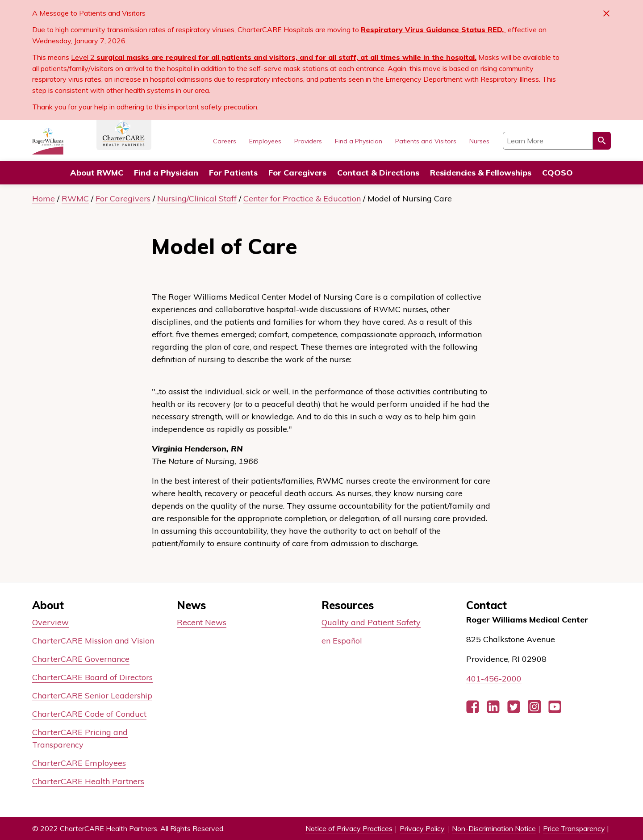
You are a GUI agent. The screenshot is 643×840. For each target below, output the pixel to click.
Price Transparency (574, 828)
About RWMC (97, 173)
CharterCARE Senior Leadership (92, 696)
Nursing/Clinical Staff (197, 199)
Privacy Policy (422, 828)
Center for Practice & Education (302, 199)
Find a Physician (166, 173)
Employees (265, 141)
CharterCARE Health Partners (88, 781)
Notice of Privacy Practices (349, 828)
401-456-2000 (494, 679)
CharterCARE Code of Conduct (89, 714)
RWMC (75, 199)
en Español (342, 641)
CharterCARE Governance (81, 659)
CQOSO (557, 173)
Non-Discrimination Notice (494, 828)
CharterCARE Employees (79, 763)
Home (44, 199)
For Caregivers (297, 173)
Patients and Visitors (426, 141)
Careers (225, 141)
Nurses (479, 141)
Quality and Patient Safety (371, 622)
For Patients (233, 173)
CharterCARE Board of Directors (92, 677)
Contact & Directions (378, 173)
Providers (308, 141)
